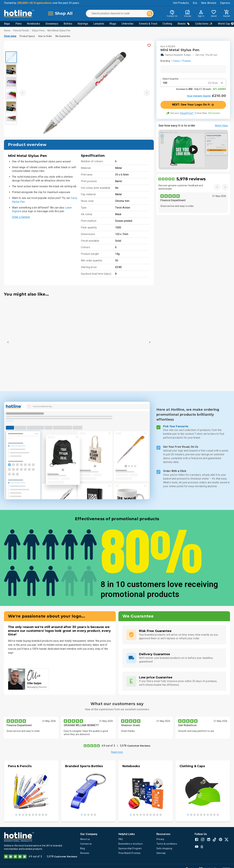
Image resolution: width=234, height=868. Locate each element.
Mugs (113, 24)
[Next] (150, 342)
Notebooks (33, 24)
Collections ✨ (204, 24)
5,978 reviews (191, 179)
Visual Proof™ (187, 113)
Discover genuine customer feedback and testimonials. (181, 187)
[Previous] (8, 342)
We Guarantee (63, 36)
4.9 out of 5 (108, 746)
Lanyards (99, 24)
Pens (19, 24)
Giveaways (52, 24)
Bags (7, 24)
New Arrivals (209, 3)
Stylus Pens (38, 31)
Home (7, 31)
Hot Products (181, 3)
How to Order (45, 36)
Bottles (68, 24)
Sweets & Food (148, 24)
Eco (195, 3)
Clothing (167, 24)
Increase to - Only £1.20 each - (201, 89)
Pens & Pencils (21, 31)
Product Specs (27, 36)
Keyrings (83, 24)
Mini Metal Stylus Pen (59, 31)
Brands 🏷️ (184, 24)
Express (225, 3)
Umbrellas (128, 24)
